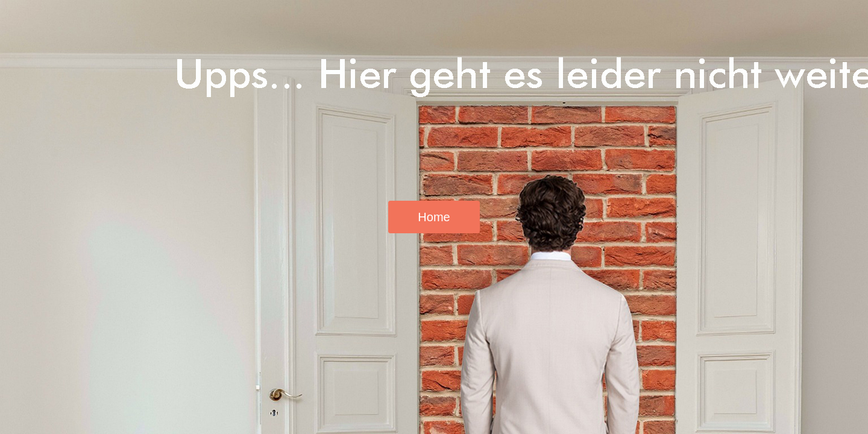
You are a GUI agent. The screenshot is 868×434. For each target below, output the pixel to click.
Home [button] (434, 217)
